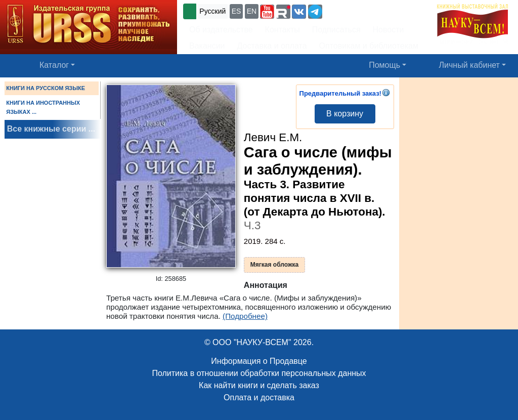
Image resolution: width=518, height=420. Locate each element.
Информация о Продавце (259, 361)
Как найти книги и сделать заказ (259, 385)
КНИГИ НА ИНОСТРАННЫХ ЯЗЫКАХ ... (43, 107)
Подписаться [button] (336, 30)
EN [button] (252, 11)
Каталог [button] (54, 65)
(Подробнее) (245, 316)
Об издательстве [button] (221, 30)
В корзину (345, 114)
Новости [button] (388, 30)
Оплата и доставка (259, 397)
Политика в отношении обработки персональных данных (259, 373)
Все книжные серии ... (51, 129)
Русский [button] (212, 11)
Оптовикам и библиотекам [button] (369, 46)
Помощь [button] (384, 65)
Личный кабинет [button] (469, 65)
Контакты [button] (283, 30)
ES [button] (236, 11)
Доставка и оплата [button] (272, 46)
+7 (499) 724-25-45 (361, 10)
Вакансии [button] (207, 46)
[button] (267, 12)
